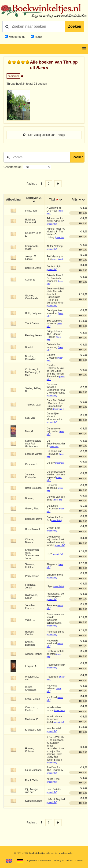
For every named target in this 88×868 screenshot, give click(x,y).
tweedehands (17, 37)
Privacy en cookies (63, 860)
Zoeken (75, 26)
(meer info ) (52, 224)
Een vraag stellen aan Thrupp (44, 135)
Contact (79, 860)
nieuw (38, 37)
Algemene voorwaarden (39, 860)
